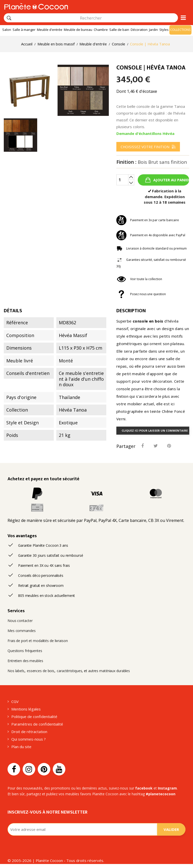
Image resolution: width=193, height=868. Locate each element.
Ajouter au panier (171, 180)
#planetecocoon (161, 794)
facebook (144, 788)
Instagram (167, 788)
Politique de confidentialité (34, 717)
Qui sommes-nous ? (29, 739)
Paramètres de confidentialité (37, 724)
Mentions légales (26, 709)
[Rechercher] (9, 18)
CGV (15, 701)
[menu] (148, 147)
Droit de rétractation (29, 732)
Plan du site (21, 747)
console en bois (148, 321)
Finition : (152, 162)
